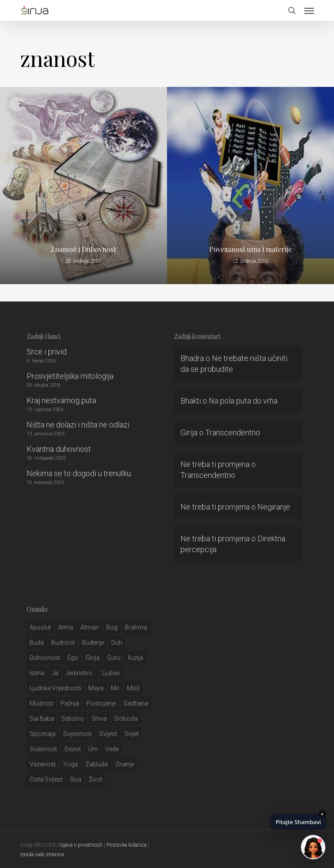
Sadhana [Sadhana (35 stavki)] (136, 703)
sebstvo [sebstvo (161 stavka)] (73, 719)
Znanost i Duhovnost (83, 249)
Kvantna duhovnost (59, 449)
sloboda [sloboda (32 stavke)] (126, 719)
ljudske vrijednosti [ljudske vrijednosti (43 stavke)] (55, 688)
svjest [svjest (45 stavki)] (73, 749)
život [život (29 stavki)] (95, 779)
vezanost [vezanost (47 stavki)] (43, 764)
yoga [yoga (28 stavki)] (70, 764)
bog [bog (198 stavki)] (112, 627)
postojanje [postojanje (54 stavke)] (101, 703)
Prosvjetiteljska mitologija (70, 376)
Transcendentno (233, 432)
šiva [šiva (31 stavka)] (76, 779)
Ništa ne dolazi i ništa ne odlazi (78, 425)
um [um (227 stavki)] (93, 749)
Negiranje (274, 507)
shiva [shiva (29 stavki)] (99, 719)
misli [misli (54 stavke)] (133, 688)
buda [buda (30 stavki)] (37, 643)
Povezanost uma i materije (250, 249)
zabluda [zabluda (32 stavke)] (97, 764)
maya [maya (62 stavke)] (96, 688)
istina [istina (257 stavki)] (37, 673)
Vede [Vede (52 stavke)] (112, 749)
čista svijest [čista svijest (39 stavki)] (46, 779)
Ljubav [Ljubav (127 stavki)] (111, 673)
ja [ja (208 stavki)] (55, 673)
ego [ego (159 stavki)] (73, 658)
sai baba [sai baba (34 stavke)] (42, 719)
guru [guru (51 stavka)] (114, 658)
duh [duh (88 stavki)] (117, 643)
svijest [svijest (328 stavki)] (108, 734)
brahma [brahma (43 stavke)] (136, 627)
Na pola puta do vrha (243, 401)
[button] (309, 10)
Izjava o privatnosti (81, 845)
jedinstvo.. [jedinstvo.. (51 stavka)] (80, 673)
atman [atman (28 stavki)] (90, 627)
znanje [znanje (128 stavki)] (125, 764)
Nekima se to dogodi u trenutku (79, 473)
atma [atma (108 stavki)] (66, 627)
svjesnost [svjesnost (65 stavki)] (43, 749)
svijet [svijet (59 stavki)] (132, 734)
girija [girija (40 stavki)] (93, 658)
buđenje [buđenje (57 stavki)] (93, 643)
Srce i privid (47, 352)
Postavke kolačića (127, 845)
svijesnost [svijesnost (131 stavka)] (77, 734)
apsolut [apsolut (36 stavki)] (40, 627)
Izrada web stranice (42, 855)
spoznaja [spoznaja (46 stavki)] (43, 734)
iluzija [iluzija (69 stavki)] (135, 658)
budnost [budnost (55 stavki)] (63, 643)
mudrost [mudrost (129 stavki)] (41, 703)
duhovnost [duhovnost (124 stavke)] (45, 658)
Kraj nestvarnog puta (61, 400)
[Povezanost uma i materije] (250, 186)
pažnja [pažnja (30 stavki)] (70, 703)
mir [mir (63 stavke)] (115, 688)
